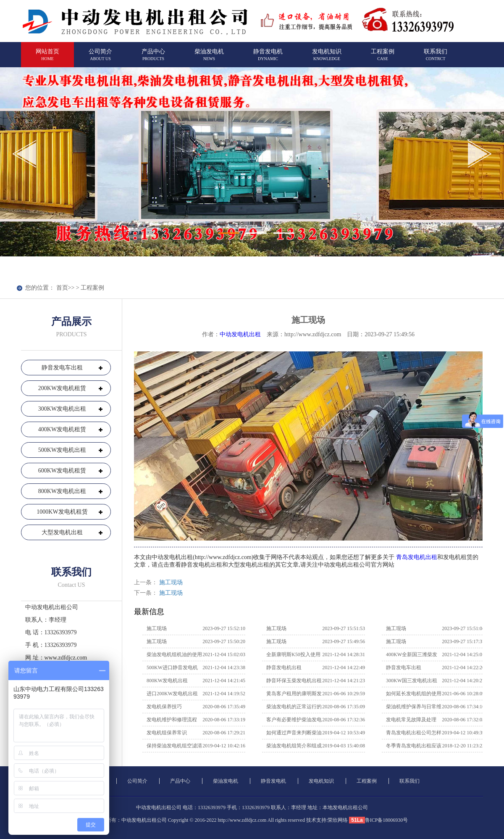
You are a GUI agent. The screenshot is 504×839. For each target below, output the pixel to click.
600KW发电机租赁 (62, 471)
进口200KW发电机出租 (172, 694)
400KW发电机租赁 (62, 429)
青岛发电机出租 (416, 557)
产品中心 (153, 58)
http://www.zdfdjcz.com (242, 820)
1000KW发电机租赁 (62, 512)
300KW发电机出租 (62, 409)
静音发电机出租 (284, 668)
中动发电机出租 (240, 334)
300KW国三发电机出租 (412, 681)
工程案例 (383, 58)
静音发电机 (268, 58)
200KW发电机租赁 (62, 388)
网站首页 (47, 58)
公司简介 (100, 58)
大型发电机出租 (62, 532)
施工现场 (171, 582)
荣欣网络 (338, 820)
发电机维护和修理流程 (172, 720)
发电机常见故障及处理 (411, 720)
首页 (62, 288)
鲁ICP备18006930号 (387, 820)
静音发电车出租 (62, 368)
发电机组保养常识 (167, 733)
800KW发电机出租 (62, 491)
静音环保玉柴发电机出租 (294, 681)
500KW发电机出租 (62, 450)
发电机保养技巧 (164, 707)
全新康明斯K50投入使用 (293, 654)
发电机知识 (327, 58)
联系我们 (436, 58)
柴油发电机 (209, 58)
